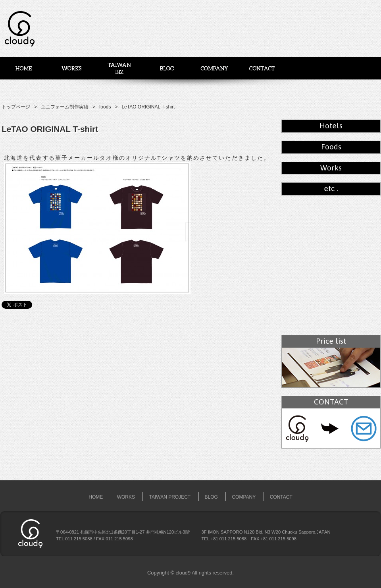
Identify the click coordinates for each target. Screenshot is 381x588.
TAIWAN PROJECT (170, 497)
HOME (96, 497)
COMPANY (244, 497)
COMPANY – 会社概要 (214, 68)
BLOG (167, 68)
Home (24, 68)
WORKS (71, 68)
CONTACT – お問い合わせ (262, 68)
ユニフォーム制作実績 (65, 107)
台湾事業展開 (119, 68)
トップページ (16, 107)
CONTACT (281, 497)
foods (105, 107)
